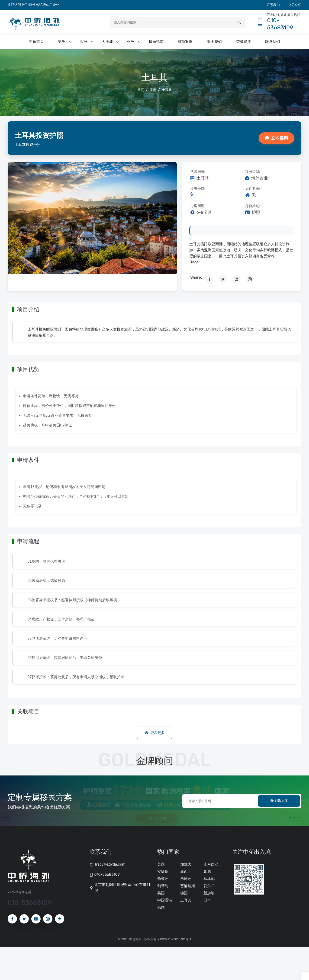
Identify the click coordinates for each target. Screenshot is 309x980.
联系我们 (273, 5)
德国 (184, 926)
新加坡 (209, 926)
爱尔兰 (209, 919)
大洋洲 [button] (107, 43)
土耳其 (167, 92)
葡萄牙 (163, 912)
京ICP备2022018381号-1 (174, 972)
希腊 (207, 905)
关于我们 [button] (214, 43)
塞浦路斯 (188, 919)
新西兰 (186, 905)
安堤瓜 (163, 905)
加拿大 (186, 897)
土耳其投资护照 (43, 137)
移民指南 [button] (156, 43)
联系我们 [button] (273, 43)
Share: (196, 279)
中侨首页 (36, 43)
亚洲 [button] (131, 43)
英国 (161, 926)
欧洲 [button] (84, 43)
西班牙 (186, 912)
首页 (141, 92)
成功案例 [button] (185, 43)
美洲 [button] (62, 43)
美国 (161, 897)
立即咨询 (277, 140)
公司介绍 (295, 5)
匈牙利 (163, 919)
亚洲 (153, 92)
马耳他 (209, 912)
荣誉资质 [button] (244, 43)
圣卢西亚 (211, 897)
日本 (207, 933)
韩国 (161, 941)
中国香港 (165, 933)
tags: (195, 264)
